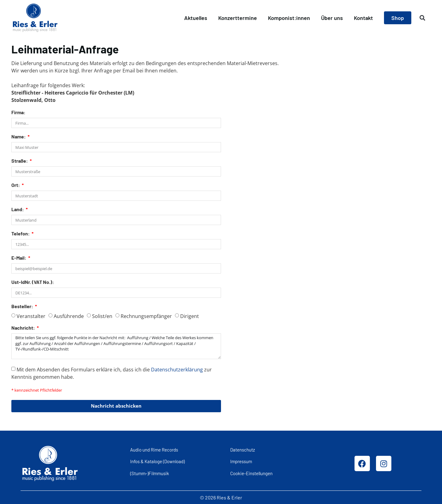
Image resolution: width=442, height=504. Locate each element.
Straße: (20, 161)
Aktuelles (196, 18)
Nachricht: (24, 328)
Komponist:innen (289, 18)
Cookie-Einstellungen (251, 473)
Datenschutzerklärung (177, 369)
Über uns (332, 18)
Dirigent (190, 316)
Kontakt (363, 18)
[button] (423, 18)
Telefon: (21, 234)
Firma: (18, 112)
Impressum (241, 461)
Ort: (16, 185)
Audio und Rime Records (154, 449)
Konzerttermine (238, 18)
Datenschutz (243, 449)
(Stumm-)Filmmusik (150, 473)
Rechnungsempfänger (146, 316)
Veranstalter (31, 316)
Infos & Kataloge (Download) (157, 461)
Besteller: (23, 306)
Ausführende (69, 316)
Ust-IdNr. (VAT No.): (33, 282)
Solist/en (102, 316)
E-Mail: (19, 258)
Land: (18, 209)
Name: (19, 137)
